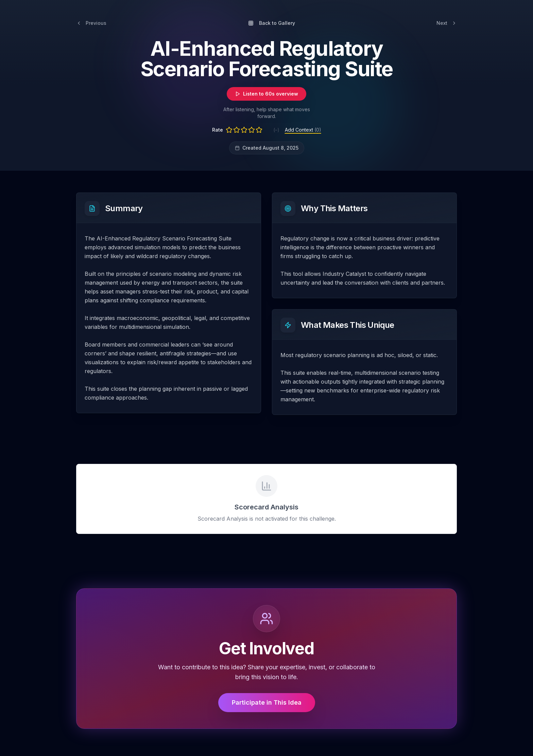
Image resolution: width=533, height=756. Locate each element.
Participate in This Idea (267, 702)
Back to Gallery (272, 23)
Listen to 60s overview (266, 94)
